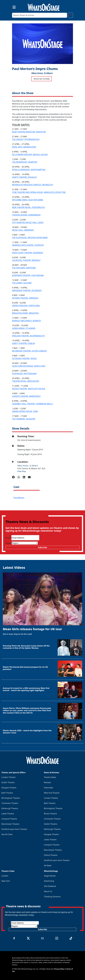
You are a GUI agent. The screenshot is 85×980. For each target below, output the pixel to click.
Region (9, 543)
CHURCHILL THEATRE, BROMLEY (26, 260)
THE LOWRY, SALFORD (22, 283)
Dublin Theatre (8, 782)
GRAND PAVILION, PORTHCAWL (26, 306)
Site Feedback (50, 886)
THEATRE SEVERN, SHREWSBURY (26, 215)
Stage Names (50, 876)
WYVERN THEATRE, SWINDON (25, 298)
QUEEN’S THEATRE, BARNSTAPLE (26, 396)
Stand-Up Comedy (42, 79)
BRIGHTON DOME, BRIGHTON (25, 313)
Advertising (49, 881)
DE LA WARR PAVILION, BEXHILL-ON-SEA (30, 155)
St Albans (48, 73)
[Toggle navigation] (12, 7)
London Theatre (8, 777)
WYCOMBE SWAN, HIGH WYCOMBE (28, 200)
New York (6, 881)
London (5, 876)
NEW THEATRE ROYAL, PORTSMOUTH (28, 207)
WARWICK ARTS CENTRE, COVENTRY (28, 245)
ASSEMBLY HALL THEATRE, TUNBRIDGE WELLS (32, 404)
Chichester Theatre (10, 803)
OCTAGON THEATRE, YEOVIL (24, 358)
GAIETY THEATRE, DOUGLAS (24, 177)
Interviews (49, 788)
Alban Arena (23, 466)
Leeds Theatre (8, 814)
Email (8, 538)
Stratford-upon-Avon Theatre (14, 829)
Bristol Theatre (50, 814)
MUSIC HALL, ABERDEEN (23, 230)
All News (48, 866)
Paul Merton (19, 498)
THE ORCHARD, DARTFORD (24, 268)
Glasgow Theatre (9, 788)
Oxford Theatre (51, 855)
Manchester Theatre (10, 824)
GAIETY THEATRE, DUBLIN (23, 343)
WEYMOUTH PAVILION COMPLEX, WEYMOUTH (32, 185)
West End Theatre (52, 793)
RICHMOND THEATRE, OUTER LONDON (29, 351)
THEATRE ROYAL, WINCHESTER (25, 381)
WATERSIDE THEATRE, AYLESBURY (27, 290)
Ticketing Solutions (52, 897)
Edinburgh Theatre (10, 808)
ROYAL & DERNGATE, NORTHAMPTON (29, 170)
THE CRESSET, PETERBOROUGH (26, 139)
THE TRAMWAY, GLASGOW (24, 419)
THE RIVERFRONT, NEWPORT (25, 162)
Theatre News (50, 777)
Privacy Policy (59, 969)
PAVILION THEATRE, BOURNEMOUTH (28, 336)
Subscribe (42, 547)
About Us (48, 891)
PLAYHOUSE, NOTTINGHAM (24, 374)
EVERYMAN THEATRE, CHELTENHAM (28, 275)
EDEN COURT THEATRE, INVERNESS (28, 253)
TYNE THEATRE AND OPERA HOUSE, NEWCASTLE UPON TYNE (39, 192)
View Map (22, 471)
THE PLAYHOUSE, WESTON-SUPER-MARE (30, 238)
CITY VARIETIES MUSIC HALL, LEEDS (28, 222)
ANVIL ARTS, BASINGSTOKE (24, 147)
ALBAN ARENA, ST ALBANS (24, 328)
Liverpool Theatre (9, 819)
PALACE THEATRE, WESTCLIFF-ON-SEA (29, 389)
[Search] (40, 15)
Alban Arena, (37, 73)
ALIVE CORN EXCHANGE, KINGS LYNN (29, 366)
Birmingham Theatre (11, 798)
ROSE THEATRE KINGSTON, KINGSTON (29, 132)
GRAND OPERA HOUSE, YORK (25, 411)
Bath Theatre (7, 793)
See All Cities (7, 834)
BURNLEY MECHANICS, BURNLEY (27, 321)
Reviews (47, 782)
